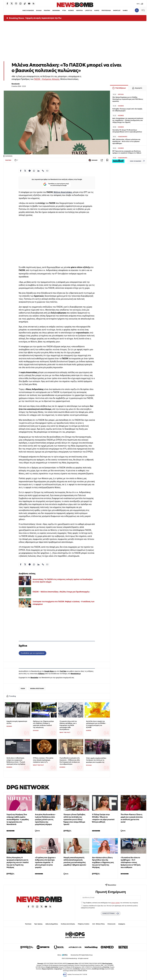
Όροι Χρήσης (38, 924)
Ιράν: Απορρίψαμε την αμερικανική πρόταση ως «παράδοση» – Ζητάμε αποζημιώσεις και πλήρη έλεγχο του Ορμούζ (128, 120)
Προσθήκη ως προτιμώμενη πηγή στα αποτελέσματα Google (56, 185)
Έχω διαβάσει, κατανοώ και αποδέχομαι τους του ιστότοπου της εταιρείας (111, 903)
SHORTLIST (117, 10)
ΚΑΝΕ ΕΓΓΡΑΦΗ (111, 913)
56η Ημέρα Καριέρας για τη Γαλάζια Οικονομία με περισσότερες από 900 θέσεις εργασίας (128, 99)
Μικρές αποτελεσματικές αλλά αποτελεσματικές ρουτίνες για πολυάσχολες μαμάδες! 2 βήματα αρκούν (75, 861)
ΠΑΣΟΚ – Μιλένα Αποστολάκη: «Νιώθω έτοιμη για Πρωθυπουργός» (61, 592)
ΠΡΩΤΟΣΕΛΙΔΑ (106, 10)
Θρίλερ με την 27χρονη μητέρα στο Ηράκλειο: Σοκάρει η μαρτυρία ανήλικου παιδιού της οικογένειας (43, 724)
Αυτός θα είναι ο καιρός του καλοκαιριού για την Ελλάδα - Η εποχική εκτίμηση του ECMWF (96, 724)
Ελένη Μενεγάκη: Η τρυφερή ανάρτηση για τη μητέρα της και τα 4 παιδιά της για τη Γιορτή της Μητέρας (18, 862)
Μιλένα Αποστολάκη (63, 192)
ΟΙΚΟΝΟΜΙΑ (56, 10)
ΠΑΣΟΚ (23, 688)
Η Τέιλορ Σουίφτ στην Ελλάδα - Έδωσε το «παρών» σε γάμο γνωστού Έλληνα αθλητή (103, 818)
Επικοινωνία (112, 924)
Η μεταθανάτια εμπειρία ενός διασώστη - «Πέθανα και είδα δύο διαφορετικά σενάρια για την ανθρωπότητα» (70, 761)
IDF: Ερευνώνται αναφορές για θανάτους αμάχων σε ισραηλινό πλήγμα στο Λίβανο (127, 152)
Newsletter (34, 678)
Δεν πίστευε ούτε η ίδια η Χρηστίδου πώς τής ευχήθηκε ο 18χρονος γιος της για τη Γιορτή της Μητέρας (103, 862)
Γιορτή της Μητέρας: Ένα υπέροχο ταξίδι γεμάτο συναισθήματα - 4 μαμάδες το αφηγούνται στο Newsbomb (18, 819)
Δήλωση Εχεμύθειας (52, 924)
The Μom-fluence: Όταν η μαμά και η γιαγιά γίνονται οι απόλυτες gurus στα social (132, 818)
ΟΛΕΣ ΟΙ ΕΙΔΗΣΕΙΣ (28, 10)
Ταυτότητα (28, 924)
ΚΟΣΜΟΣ (71, 10)
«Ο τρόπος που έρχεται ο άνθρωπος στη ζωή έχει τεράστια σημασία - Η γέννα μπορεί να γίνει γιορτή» (45, 862)
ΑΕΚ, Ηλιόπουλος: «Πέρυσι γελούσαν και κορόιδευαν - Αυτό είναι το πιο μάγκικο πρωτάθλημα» (126, 141)
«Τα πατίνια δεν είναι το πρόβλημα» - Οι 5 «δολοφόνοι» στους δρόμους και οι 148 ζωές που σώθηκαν (131, 862)
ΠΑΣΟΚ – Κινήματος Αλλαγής (47, 79)
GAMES (125, 10)
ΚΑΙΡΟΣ (97, 10)
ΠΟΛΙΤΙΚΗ (47, 10)
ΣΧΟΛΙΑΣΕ (93, 160)
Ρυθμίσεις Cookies (84, 924)
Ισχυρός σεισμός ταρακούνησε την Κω (43, 18)
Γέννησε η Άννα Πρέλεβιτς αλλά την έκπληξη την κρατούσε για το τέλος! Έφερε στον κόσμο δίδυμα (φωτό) (74, 819)
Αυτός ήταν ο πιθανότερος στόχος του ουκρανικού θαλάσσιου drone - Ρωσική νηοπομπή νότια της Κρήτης (16, 761)
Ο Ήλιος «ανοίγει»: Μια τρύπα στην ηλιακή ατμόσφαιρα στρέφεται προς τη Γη (43, 760)
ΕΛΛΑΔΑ (39, 10)
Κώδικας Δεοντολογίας (68, 924)
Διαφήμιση (122, 924)
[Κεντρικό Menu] (143, 10)
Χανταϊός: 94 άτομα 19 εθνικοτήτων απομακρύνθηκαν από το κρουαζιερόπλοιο (127, 131)
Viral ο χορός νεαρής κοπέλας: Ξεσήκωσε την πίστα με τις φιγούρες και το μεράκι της (96, 760)
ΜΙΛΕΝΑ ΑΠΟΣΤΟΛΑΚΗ (37, 688)
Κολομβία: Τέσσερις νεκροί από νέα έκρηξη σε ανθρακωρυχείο (127, 110)
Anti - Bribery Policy (98, 924)
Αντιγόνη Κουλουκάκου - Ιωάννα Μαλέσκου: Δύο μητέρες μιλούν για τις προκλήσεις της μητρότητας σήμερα (45, 819)
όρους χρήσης (116, 903)
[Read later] (107, 160)
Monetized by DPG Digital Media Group (82, 955)
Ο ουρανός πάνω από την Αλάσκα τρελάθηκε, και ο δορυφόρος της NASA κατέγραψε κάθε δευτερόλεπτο (68, 725)
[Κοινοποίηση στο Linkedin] (38, 171)
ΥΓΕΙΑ (64, 10)
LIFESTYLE (89, 10)
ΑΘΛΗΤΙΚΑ (79, 10)
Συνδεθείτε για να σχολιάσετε (32, 653)
